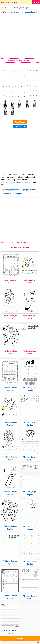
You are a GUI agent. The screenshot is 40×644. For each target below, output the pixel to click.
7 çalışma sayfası (29, 190)
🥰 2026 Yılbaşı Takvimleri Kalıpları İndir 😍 (20, 12)
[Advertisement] (20, 36)
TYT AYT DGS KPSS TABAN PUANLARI (16, 242)
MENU (36, 2)
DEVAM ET (20, 639)
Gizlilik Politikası (20, 643)
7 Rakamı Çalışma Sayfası (21, 8)
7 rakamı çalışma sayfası (12, 194)
